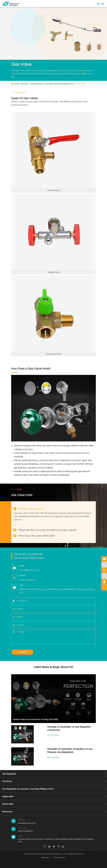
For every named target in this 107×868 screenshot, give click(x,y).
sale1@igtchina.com (27, 823)
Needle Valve (53, 272)
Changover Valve (54, 354)
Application (8, 796)
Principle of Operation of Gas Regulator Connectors (69, 728)
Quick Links (8, 804)
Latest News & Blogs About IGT (53, 667)
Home (16, 84)
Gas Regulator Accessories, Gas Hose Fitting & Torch (52, 84)
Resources (7, 811)
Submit (22, 652)
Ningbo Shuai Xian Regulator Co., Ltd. (51, 854)
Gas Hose (7, 781)
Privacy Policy (60, 857)
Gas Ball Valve (54, 190)
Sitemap (45, 857)
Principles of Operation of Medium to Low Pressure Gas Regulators (70, 751)
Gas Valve (81, 84)
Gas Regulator (9, 774)
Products (25, 84)
